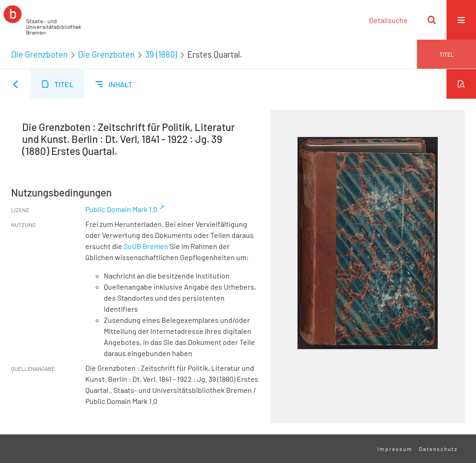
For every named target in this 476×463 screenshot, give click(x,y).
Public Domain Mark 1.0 (121, 209)
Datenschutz (438, 449)
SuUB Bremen (146, 246)
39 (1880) (161, 54)
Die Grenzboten (39, 54)
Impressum (395, 449)
